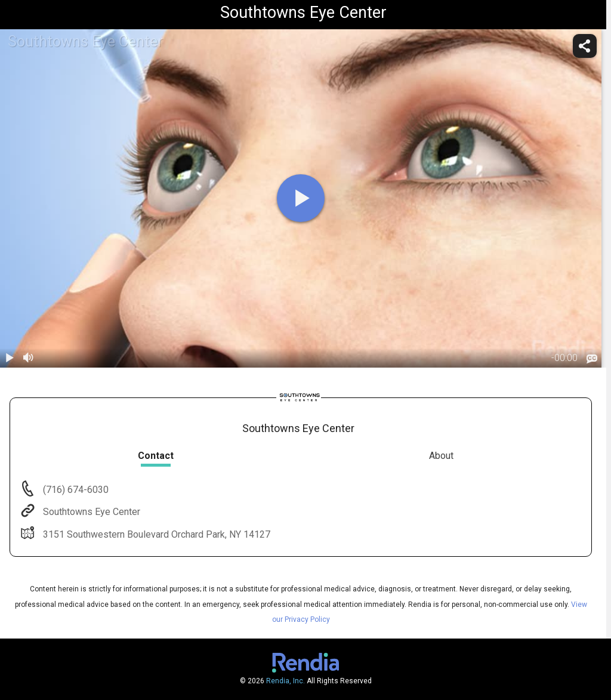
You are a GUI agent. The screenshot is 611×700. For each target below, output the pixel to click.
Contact (156, 456)
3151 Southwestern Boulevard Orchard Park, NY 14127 (155, 534)
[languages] (592, 359)
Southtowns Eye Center (90, 512)
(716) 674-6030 (75, 490)
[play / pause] (10, 358)
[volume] (29, 358)
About (441, 456)
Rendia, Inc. (286, 681)
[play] (301, 198)
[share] (585, 46)
